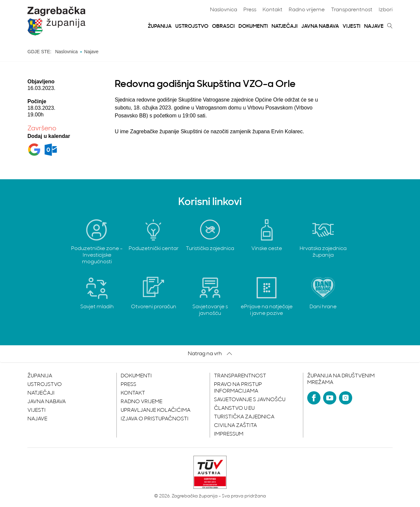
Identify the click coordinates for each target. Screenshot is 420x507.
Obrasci (223, 26)
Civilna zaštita (235, 426)
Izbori (386, 10)
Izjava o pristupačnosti (155, 419)
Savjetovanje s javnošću (250, 400)
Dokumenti (253, 26)
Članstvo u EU (234, 408)
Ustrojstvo (192, 26)
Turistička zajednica (244, 417)
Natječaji (285, 26)
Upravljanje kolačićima (156, 410)
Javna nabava (320, 26)
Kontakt (273, 10)
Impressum (229, 434)
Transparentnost (352, 10)
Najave (374, 26)
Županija (160, 26)
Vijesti (352, 26)
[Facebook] (314, 398)
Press (250, 10)
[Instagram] (346, 398)
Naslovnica (224, 10)
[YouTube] (330, 398)
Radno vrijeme (307, 10)
